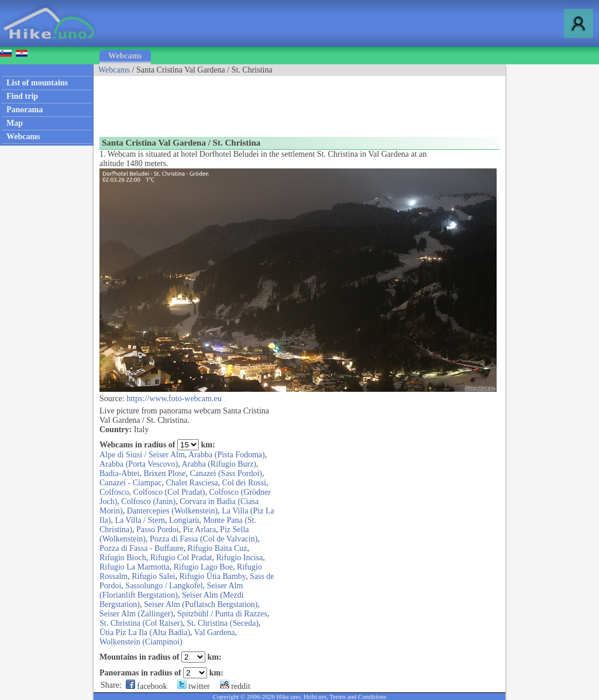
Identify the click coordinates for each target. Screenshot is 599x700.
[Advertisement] (307, 102)
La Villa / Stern (140, 520)
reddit (235, 686)
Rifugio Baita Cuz (218, 548)
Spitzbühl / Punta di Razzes (222, 614)
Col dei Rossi (244, 483)
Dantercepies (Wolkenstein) (173, 511)
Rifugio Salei (153, 576)
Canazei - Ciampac (131, 483)
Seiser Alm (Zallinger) (136, 614)
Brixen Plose (164, 473)
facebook (147, 686)
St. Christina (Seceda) (222, 623)
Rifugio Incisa (240, 558)
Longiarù (184, 520)
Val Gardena (215, 632)
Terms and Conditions (358, 696)
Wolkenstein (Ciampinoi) (141, 642)
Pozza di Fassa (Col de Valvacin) (204, 539)
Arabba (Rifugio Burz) (219, 464)
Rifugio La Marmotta (135, 567)
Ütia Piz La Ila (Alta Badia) (145, 632)
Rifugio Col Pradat (181, 558)
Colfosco (114, 492)
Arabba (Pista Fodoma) (227, 455)
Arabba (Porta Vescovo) (139, 464)
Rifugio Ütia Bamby (213, 576)
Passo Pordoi (158, 530)
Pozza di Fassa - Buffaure (142, 548)
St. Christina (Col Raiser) (141, 623)
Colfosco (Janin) (148, 501)
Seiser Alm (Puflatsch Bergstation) (201, 604)
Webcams (125, 56)
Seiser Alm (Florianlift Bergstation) (171, 590)
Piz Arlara (199, 530)
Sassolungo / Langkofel (164, 586)
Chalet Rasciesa (192, 483)
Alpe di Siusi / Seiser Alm (142, 455)
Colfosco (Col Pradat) (169, 492)
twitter (194, 686)
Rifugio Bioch (123, 558)
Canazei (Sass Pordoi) (226, 473)
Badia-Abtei (119, 473)
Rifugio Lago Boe (203, 567)
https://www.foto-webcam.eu (174, 399)
